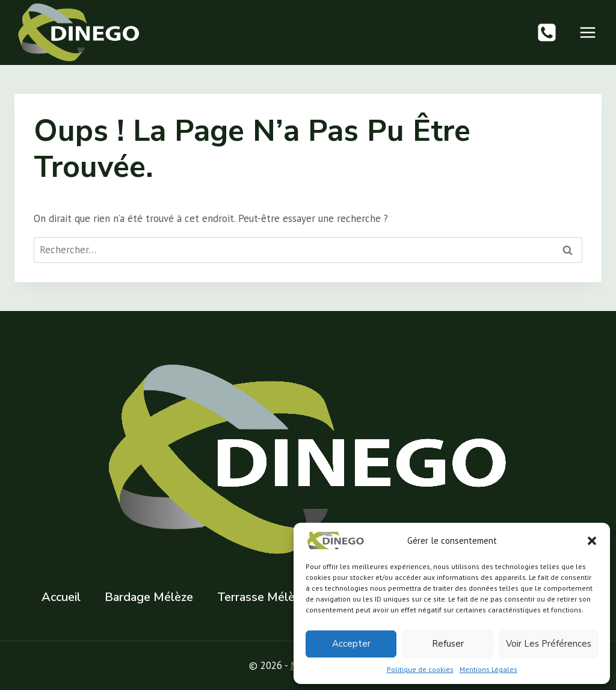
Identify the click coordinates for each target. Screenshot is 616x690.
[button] (592, 541)
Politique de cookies (420, 669)
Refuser (448, 644)
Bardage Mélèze (149, 597)
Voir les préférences (549, 644)
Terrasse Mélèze (262, 597)
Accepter (351, 644)
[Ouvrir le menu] (587, 32)
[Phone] (547, 32)
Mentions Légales (488, 669)
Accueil (61, 597)
